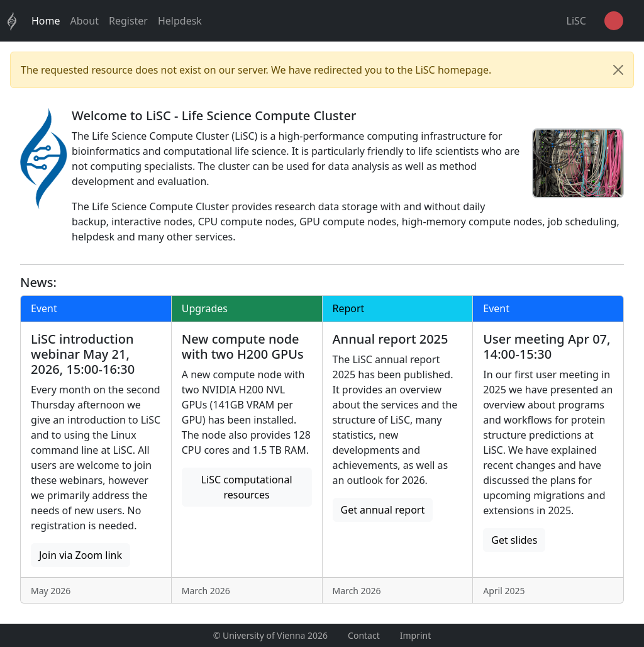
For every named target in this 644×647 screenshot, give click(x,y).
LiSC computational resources (247, 487)
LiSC (576, 21)
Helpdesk (180, 21)
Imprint (416, 635)
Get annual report (383, 510)
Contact (364, 635)
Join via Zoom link (80, 555)
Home (46, 21)
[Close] (618, 70)
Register (128, 21)
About (85, 21)
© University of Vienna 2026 (270, 635)
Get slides (514, 540)
